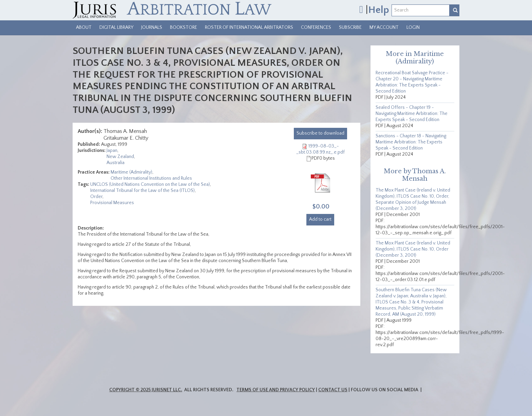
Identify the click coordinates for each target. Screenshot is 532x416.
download (320, 133)
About (84, 27)
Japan (112, 151)
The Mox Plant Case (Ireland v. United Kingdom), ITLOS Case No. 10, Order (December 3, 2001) (413, 249)
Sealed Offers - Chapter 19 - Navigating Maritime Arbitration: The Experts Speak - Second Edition (412, 114)
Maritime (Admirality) (131, 172)
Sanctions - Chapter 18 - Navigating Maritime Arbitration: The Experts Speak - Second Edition (411, 142)
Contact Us (333, 390)
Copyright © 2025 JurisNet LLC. (146, 390)
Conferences (316, 27)
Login (413, 27)
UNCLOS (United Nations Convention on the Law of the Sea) (150, 184)
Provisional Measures (112, 203)
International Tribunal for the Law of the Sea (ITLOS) (142, 191)
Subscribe (350, 27)
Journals (152, 27)
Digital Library (116, 27)
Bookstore (184, 27)
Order (96, 197)
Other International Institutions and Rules (151, 178)
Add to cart (320, 219)
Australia (116, 163)
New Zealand (120, 157)
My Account (384, 27)
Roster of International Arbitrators (249, 27)
